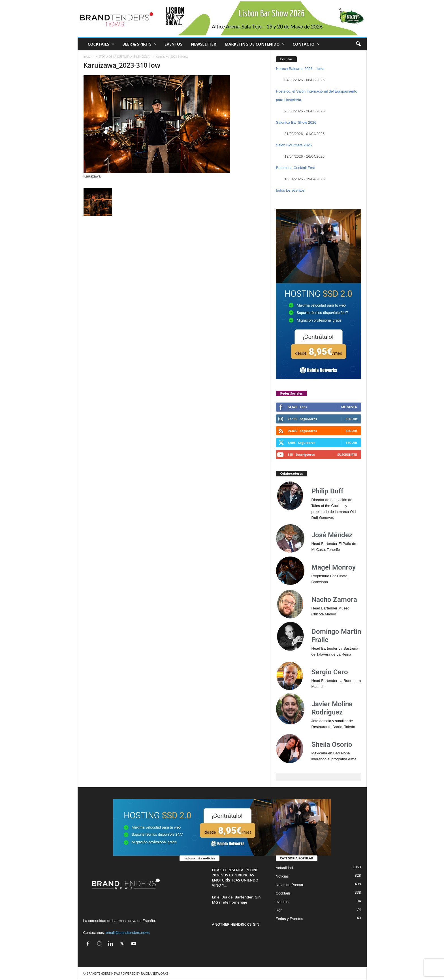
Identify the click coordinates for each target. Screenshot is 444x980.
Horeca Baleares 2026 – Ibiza (300, 69)
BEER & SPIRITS (139, 44)
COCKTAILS (101, 44)
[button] (358, 44)
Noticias (282, 876)
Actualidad (284, 868)
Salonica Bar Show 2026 (296, 122)
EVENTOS (173, 44)
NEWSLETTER (204, 44)
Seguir (351, 419)
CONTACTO (306, 44)
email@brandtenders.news (128, 933)
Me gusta (349, 407)
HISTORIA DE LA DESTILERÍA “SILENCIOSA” (123, 57)
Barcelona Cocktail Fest (295, 168)
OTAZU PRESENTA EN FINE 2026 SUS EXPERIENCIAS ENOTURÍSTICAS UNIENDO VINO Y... (235, 878)
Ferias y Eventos (290, 919)
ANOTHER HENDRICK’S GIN (236, 924)
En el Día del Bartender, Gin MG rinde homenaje (236, 900)
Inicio (87, 57)
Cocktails (283, 893)
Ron (279, 910)
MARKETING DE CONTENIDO (255, 44)
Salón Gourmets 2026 (294, 145)
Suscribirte (347, 454)
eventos (282, 902)
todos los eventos (290, 190)
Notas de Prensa (290, 885)
